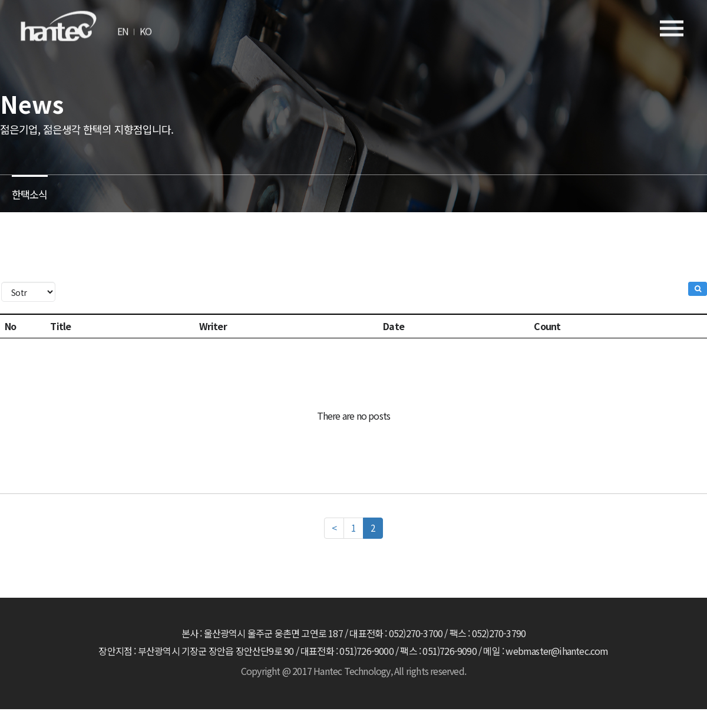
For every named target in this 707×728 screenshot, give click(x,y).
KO (146, 27)
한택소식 (31, 192)
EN (123, 27)
